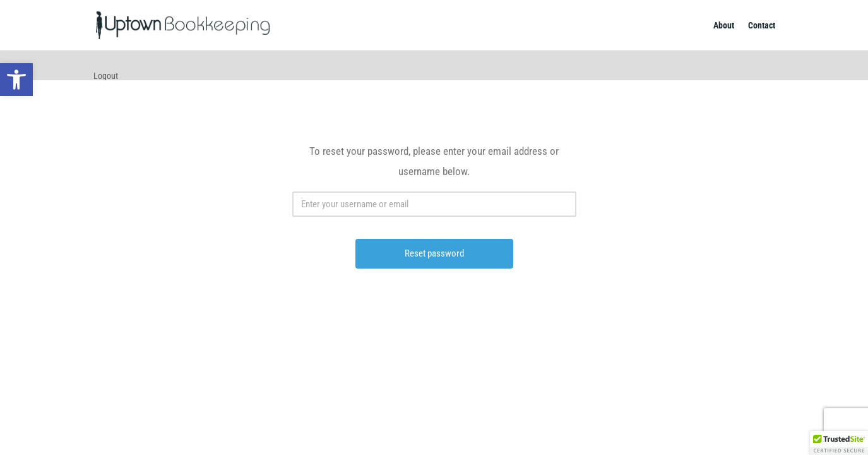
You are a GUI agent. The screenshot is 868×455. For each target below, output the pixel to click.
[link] (16, 80)
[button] (839, 443)
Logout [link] (106, 76)
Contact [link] (762, 26)
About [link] (724, 26)
